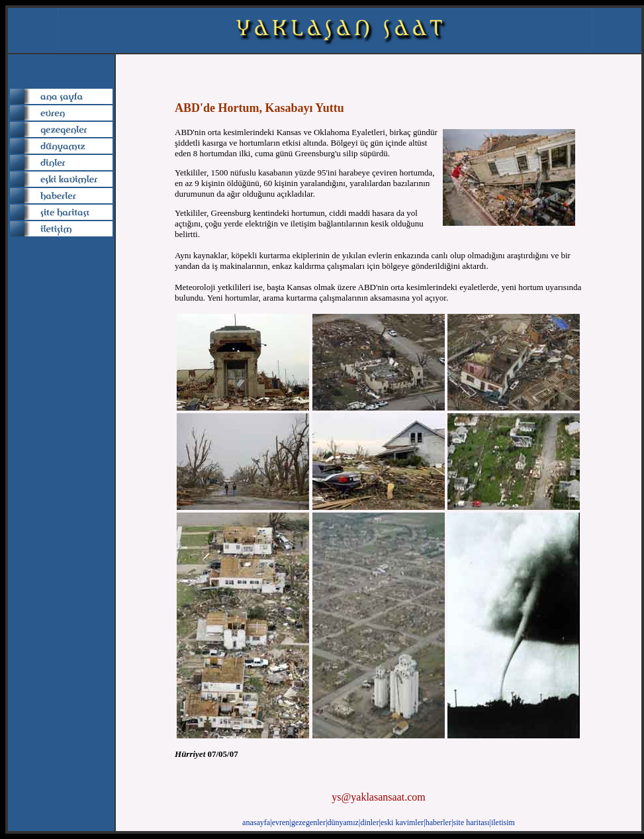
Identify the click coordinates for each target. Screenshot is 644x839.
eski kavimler (402, 822)
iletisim (503, 822)
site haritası (472, 822)
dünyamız (343, 822)
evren (281, 822)
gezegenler (308, 822)
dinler (369, 822)
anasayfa (256, 822)
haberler (438, 822)
